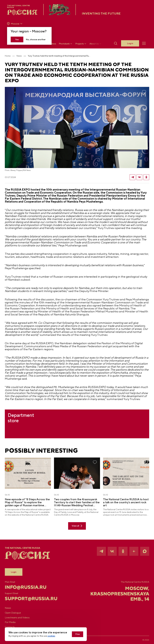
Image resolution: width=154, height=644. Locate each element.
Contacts (12, 627)
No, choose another (36, 39)
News (22, 56)
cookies (54, 636)
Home (10, 56)
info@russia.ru (29, 587)
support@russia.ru (30, 598)
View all (77, 530)
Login (16, 572)
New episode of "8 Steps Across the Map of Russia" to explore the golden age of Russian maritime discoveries (28, 506)
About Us (96, 44)
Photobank (66, 44)
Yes (17, 39)
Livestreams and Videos (20, 617)
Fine (80, 634)
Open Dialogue (15, 613)
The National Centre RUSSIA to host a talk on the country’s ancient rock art (121, 506)
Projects (81, 44)
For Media (13, 622)
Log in (130, 44)
